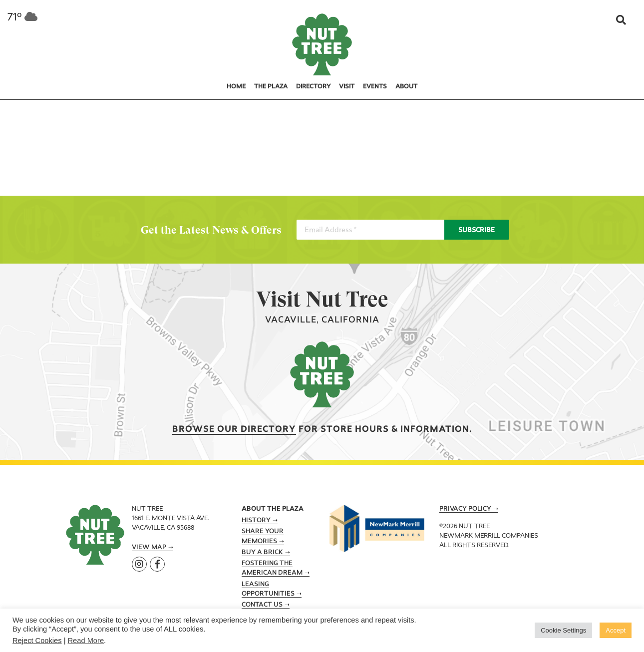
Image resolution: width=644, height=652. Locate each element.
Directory (314, 87)
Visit (347, 87)
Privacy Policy (465, 509)
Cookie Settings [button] (563, 630)
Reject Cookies (37, 641)
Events (375, 87)
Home (236, 87)
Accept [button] (616, 630)
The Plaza (271, 87)
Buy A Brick (262, 553)
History (256, 521)
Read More (86, 641)
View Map (149, 548)
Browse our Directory (234, 430)
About (406, 87)
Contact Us (262, 605)
